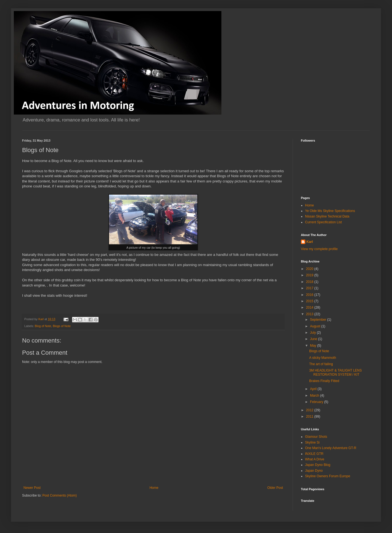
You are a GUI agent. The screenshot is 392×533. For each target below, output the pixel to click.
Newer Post (32, 488)
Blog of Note (43, 326)
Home (154, 488)
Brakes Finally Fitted (324, 381)
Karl (310, 242)
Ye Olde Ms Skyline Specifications (330, 211)
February (317, 402)
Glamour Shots (316, 437)
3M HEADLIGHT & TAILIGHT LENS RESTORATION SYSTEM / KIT (336, 372)
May (314, 346)
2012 (310, 410)
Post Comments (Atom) (59, 495)
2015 (310, 301)
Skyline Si (312, 442)
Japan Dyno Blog (318, 465)
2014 (310, 307)
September (319, 320)
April (314, 389)
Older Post (275, 488)
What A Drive (315, 459)
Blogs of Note (62, 326)
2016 (310, 295)
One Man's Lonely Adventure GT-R (331, 448)
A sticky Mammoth (323, 358)
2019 (310, 275)
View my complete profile (319, 249)
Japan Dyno (314, 471)
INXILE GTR (314, 454)
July (313, 333)
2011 (310, 417)
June (314, 339)
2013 (310, 314)
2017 (310, 288)
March (315, 396)
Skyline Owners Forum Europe (328, 476)
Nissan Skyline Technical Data (327, 216)
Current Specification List (323, 222)
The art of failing (321, 364)
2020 (310, 269)
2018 (310, 282)
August (316, 326)
